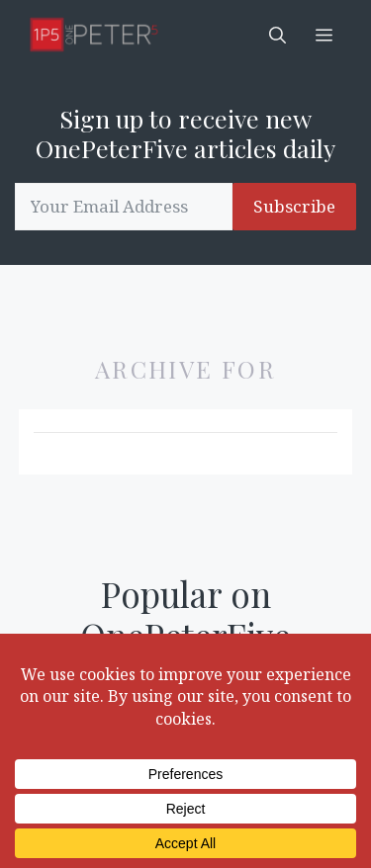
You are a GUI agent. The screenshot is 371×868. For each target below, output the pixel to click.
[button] (278, 35)
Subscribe (294, 206)
